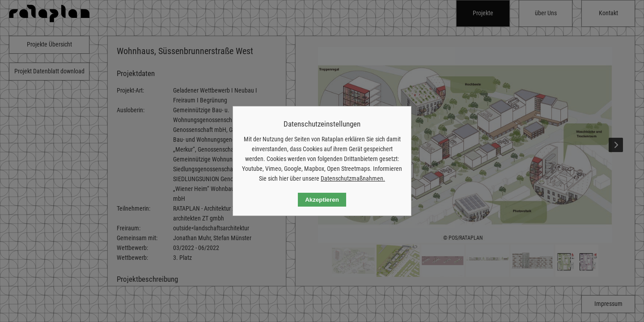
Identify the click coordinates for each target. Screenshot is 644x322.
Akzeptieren (322, 200)
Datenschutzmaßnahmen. (353, 178)
